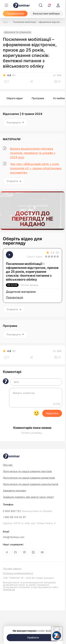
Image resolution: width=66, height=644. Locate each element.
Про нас (8, 465)
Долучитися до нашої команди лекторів (27, 471)
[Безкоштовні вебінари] (46, 14)
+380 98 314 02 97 (14, 517)
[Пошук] (41, 5)
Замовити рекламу (15, 490)
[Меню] (6, 5)
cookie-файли (45, 631)
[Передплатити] (15, 14)
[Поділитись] (32, 82)
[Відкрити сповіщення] (49, 5)
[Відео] (6, 22)
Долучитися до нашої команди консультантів (31, 484)
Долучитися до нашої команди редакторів (29, 478)
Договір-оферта (12, 569)
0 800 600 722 (28, 511)
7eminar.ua (9, 589)
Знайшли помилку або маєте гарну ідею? (28, 497)
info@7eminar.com (14, 537)
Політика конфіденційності (18, 573)
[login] (58, 5)
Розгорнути (15, 122)
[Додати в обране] (58, 82)
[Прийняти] (33, 638)
